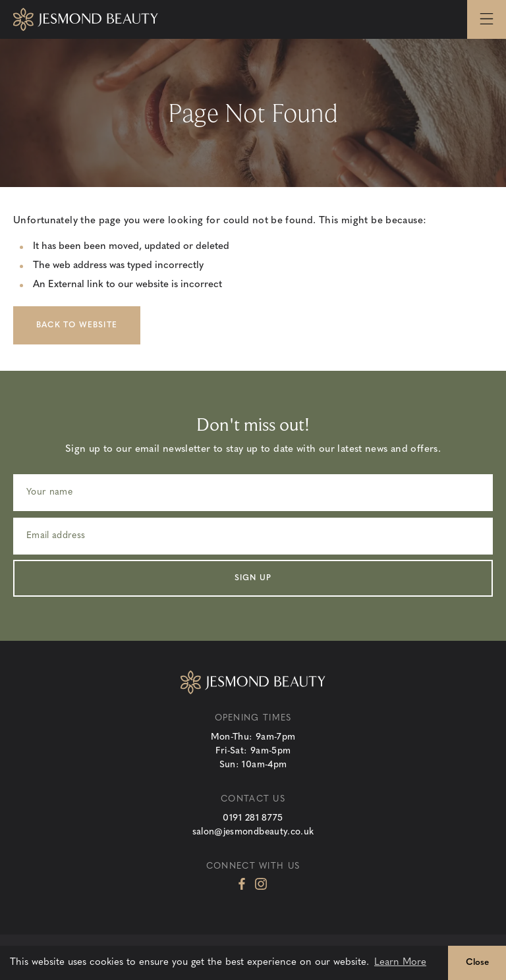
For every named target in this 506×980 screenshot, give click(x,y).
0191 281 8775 (253, 818)
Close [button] (477, 963)
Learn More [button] (400, 963)
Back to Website (77, 325)
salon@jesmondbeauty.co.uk (253, 832)
